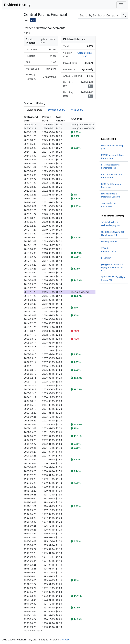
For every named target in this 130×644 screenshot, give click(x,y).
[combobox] (99, 15)
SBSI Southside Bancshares (108, 205)
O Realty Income (109, 242)
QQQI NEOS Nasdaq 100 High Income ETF (113, 233)
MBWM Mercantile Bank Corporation (113, 157)
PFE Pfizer (106, 258)
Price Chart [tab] (77, 110)
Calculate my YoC (85, 55)
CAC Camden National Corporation (112, 176)
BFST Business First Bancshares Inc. (110, 166)
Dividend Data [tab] (34, 110)
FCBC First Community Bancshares (112, 186)
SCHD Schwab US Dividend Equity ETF (111, 224)
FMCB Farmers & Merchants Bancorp (111, 195)
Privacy (65, 640)
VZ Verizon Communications (109, 250)
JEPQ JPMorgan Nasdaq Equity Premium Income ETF (113, 268)
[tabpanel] (60, 374)
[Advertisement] (114, 77)
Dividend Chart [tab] (56, 110)
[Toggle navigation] (121, 5)
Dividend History (17, 5)
